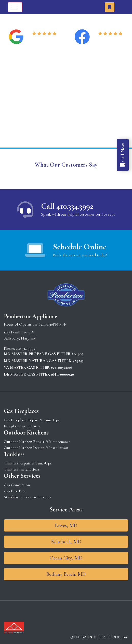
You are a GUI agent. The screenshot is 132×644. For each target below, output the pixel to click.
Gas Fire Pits (15, 491)
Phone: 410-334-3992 (19, 348)
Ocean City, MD (66, 558)
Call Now (123, 155)
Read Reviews (45, 40)
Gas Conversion (17, 485)
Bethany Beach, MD (66, 574)
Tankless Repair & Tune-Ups (28, 463)
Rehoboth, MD (66, 542)
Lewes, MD (66, 525)
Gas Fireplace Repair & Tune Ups (32, 420)
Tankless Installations (22, 469)
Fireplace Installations (22, 426)
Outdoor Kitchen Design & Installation (36, 448)
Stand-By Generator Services (27, 497)
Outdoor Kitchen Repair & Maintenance (37, 442)
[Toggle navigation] (15, 7)
